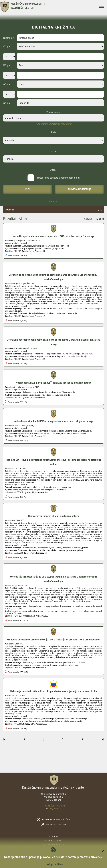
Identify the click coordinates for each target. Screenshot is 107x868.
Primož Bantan (16, 349)
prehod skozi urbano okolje (69, 665)
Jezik (53, 132)
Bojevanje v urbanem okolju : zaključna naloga (54, 516)
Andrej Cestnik (28, 387)
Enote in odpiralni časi (56, 820)
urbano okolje (48, 249)
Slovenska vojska (25, 313)
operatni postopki (35, 249)
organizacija (59, 249)
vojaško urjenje (76, 721)
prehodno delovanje (49, 665)
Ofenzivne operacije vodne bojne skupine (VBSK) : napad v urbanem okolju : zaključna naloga (54, 342)
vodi (20, 249)
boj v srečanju (24, 665)
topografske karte (51, 611)
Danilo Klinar (15, 520)
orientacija (23, 611)
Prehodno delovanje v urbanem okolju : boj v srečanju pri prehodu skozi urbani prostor (54, 639)
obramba (53, 313)
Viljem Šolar (31, 241)
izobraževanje (65, 611)
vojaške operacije (39, 550)
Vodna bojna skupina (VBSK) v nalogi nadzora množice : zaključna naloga (54, 421)
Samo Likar (14, 644)
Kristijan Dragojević (18, 241)
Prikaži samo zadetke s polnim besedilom (58, 178)
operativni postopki (48, 490)
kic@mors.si (55, 809)
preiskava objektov (37, 395)
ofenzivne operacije (38, 356)
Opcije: (54, 170)
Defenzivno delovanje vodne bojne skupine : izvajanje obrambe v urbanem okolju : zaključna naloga (54, 277)
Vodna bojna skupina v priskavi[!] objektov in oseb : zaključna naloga (54, 383)
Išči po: (53, 151)
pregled (37, 490)
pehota (80, 550)
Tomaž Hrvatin (16, 387)
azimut (41, 611)
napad (25, 249)
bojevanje (72, 550)
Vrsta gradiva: (53, 112)
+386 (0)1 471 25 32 (55, 806)
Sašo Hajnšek (15, 284)
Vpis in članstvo (56, 825)
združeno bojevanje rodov (47, 721)
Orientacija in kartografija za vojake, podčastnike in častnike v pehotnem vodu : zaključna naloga (54, 579)
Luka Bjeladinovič (17, 586)
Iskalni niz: (9, 38)
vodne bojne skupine (40, 313)
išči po (6, 46)
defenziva (61, 313)
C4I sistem (18, 613)
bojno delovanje (30, 721)
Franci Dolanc (15, 426)
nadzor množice (37, 434)
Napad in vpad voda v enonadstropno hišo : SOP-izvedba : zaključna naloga (54, 236)
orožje (21, 721)
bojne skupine (24, 356)
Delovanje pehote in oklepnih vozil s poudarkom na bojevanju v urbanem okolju (54, 691)
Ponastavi (53, 202)
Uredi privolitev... (54, 864)
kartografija (32, 611)
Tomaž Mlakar (15, 469)
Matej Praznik (16, 696)
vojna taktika (51, 550)
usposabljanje (77, 611)
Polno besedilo (13, 256)
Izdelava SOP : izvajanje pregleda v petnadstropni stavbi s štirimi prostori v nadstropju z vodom (54, 462)
